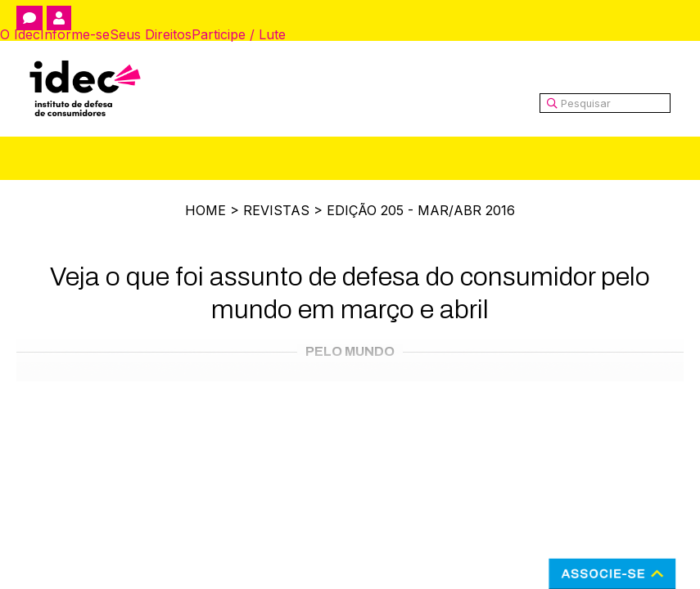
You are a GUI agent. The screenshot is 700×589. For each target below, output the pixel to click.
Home (205, 210)
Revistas (276, 210)
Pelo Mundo (350, 351)
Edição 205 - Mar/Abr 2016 (421, 210)
